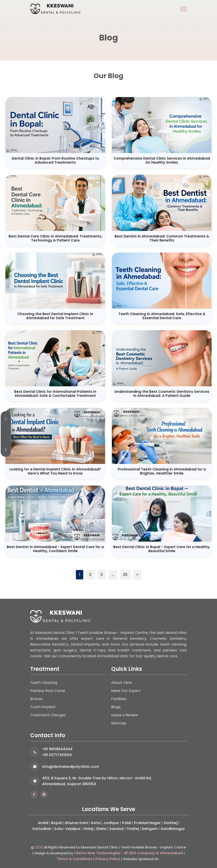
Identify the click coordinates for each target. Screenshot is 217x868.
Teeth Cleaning (44, 683)
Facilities (119, 699)
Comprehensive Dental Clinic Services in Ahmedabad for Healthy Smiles (162, 160)
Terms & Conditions (75, 859)
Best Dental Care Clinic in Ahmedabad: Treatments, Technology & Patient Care (55, 238)
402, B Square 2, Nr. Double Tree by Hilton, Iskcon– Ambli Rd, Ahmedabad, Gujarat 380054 (97, 781)
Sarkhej (171, 823)
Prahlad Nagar (147, 823)
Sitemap (119, 723)
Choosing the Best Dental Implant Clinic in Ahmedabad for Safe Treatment (55, 316)
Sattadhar (42, 829)
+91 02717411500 (57, 755)
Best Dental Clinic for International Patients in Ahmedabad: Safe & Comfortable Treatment (55, 394)
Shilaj (88, 829)
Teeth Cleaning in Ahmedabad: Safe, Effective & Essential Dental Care (162, 316)
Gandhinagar (173, 829)
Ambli (43, 823)
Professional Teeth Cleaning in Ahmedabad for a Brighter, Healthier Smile (162, 471)
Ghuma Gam (76, 823)
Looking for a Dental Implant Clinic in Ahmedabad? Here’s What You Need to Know (55, 471)
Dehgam (150, 829)
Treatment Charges (48, 715)
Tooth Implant (43, 707)
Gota (96, 823)
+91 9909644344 (57, 749)
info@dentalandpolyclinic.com (71, 767)
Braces (36, 699)
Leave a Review (125, 715)
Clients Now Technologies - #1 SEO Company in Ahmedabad (128, 853)
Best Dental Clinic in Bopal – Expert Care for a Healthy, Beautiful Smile (162, 549)
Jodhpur (111, 823)
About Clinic (122, 683)
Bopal (56, 823)
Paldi (127, 823)
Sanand (116, 829)
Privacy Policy (108, 859)
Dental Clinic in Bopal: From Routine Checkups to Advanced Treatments (55, 160)
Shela (101, 829)
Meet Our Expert (126, 691)
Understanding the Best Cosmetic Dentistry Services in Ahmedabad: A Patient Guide (162, 394)
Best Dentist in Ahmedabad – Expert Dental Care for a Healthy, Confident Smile (55, 549)
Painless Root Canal (47, 691)
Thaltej (133, 829)
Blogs (116, 707)
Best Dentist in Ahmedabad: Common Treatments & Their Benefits (162, 238)
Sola (58, 829)
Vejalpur (73, 829)
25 (125, 575)
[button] (183, 9)
